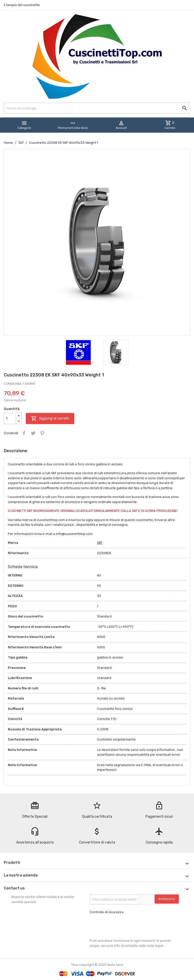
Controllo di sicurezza (107, 912)
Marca (13, 543)
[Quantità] (10, 418)
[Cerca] (97, 108)
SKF (100, 543)
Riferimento (18, 553)
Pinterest (42, 433)
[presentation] (128, 926)
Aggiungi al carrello (50, 418)
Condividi (24, 433)
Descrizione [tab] (16, 451)
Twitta (33, 433)
